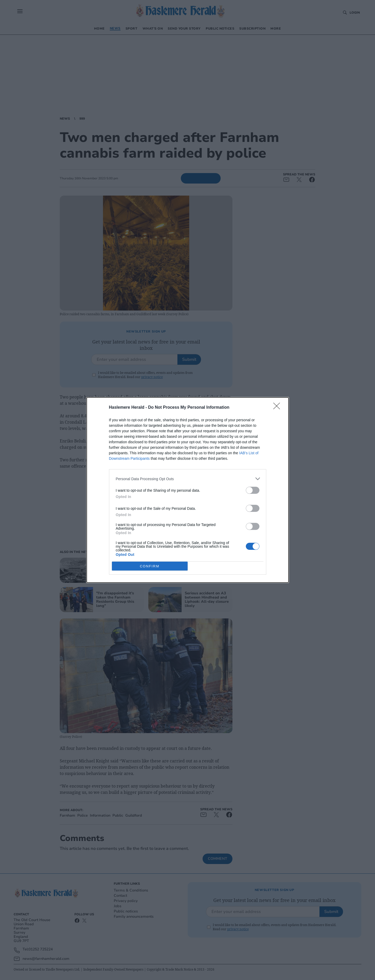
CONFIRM (150, 566)
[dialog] (188, 490)
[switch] (253, 490)
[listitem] (188, 479)
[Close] (278, 408)
